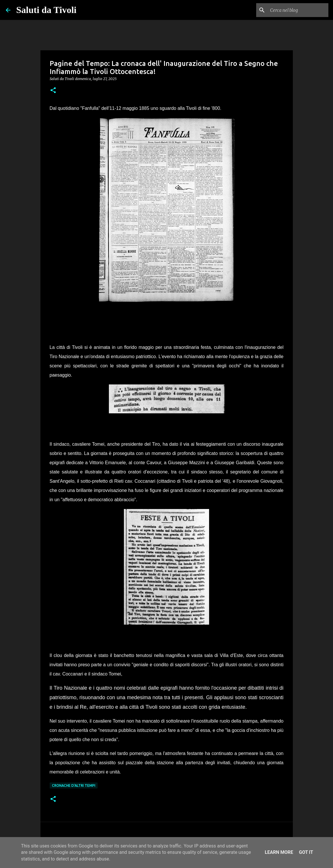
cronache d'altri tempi (74, 785)
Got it (306, 852)
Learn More (279, 852)
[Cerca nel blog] (298, 10)
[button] (53, 91)
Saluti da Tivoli (46, 10)
